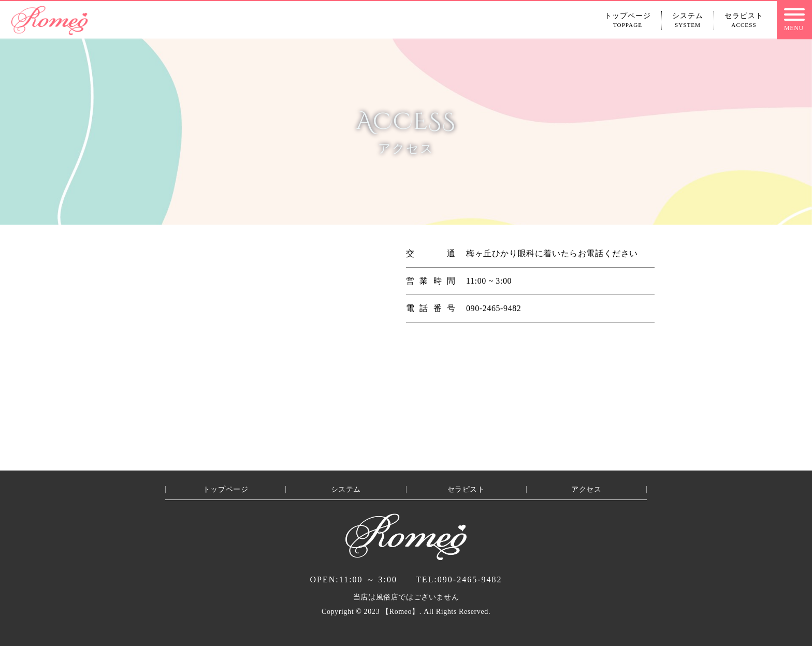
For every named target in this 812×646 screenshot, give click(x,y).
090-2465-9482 (459, 579)
